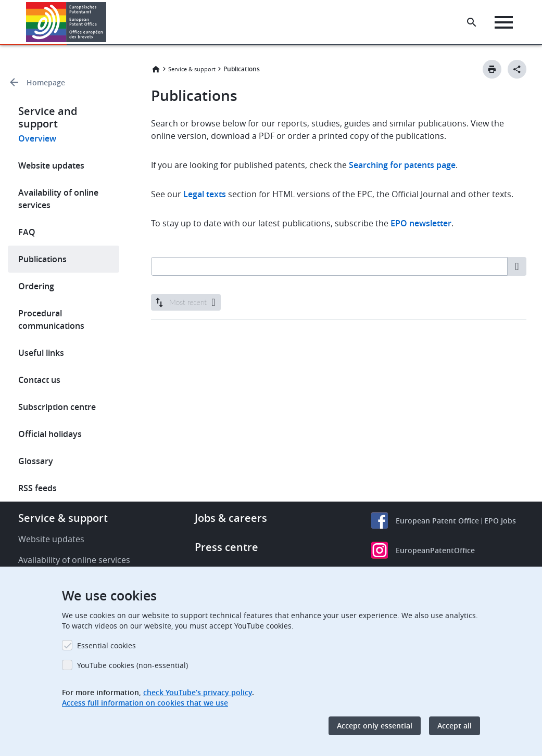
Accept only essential (375, 726)
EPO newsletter (421, 223)
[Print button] (492, 69)
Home (156, 69)
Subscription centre (57, 407)
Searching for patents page (402, 165)
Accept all (455, 726)
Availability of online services (58, 199)
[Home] (66, 22)
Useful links (41, 353)
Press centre (226, 547)
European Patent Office (437, 521)
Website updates (51, 165)
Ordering (36, 286)
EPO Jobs (500, 521)
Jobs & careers (231, 518)
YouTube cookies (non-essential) (133, 665)
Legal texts (205, 194)
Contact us (39, 380)
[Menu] (504, 22)
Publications (42, 259)
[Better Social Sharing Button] (517, 69)
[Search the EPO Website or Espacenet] (472, 22)
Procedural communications (51, 319)
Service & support (192, 69)
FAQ (27, 232)
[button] (108, 22)
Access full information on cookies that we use (145, 703)
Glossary (36, 461)
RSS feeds (37, 488)
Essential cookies (106, 645)
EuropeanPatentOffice (435, 550)
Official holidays (50, 434)
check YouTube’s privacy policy (198, 692)
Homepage (46, 82)
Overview (37, 138)
